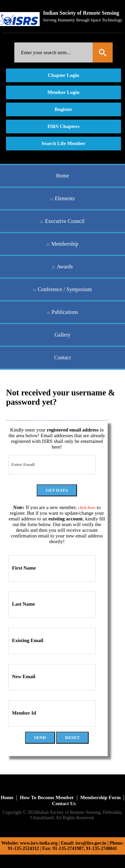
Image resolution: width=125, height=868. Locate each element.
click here (87, 508)
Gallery (63, 335)
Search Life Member (63, 143)
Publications (65, 312)
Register (63, 109)
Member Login (63, 92)
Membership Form (100, 797)
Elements (65, 198)
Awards (65, 267)
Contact (63, 357)
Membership (65, 244)
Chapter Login (63, 75)
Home (62, 176)
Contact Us (64, 803)
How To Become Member (47, 797)
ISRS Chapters (63, 126)
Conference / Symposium (65, 289)
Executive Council (65, 221)
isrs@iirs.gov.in (91, 843)
